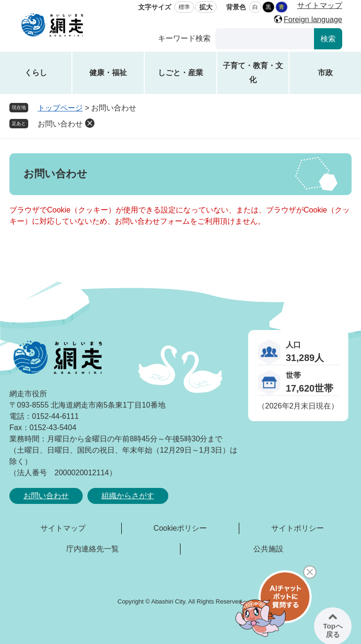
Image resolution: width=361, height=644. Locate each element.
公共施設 (268, 549)
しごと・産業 (180, 73)
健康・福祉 (108, 73)
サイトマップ (320, 5)
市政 (325, 73)
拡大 (206, 7)
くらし (36, 73)
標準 (184, 7)
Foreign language (313, 20)
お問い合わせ (60, 124)
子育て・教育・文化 (253, 73)
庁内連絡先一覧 (93, 549)
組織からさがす (128, 496)
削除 (90, 123)
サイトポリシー (298, 528)
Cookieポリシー (180, 528)
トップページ (60, 108)
